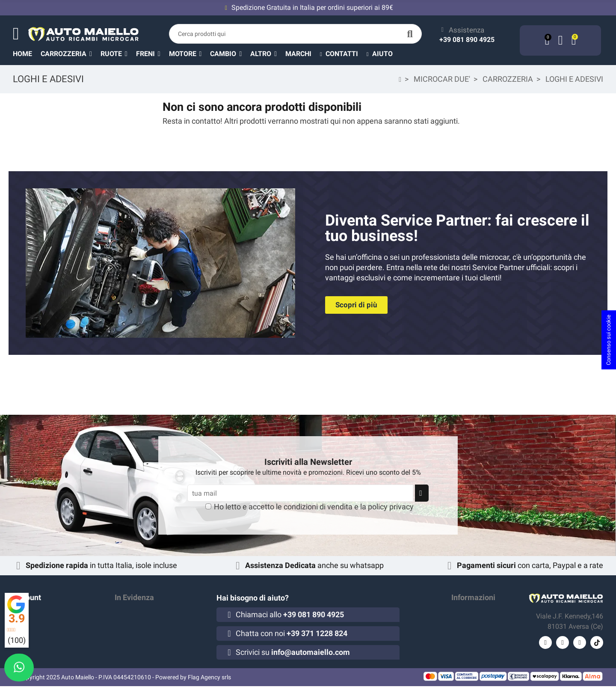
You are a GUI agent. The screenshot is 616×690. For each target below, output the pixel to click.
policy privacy (391, 507)
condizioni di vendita (318, 507)
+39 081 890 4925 (467, 40)
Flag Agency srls (209, 681)
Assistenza (466, 30)
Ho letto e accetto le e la (314, 507)
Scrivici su (293, 652)
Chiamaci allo (290, 614)
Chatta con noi (292, 633)
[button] (268, 54)
